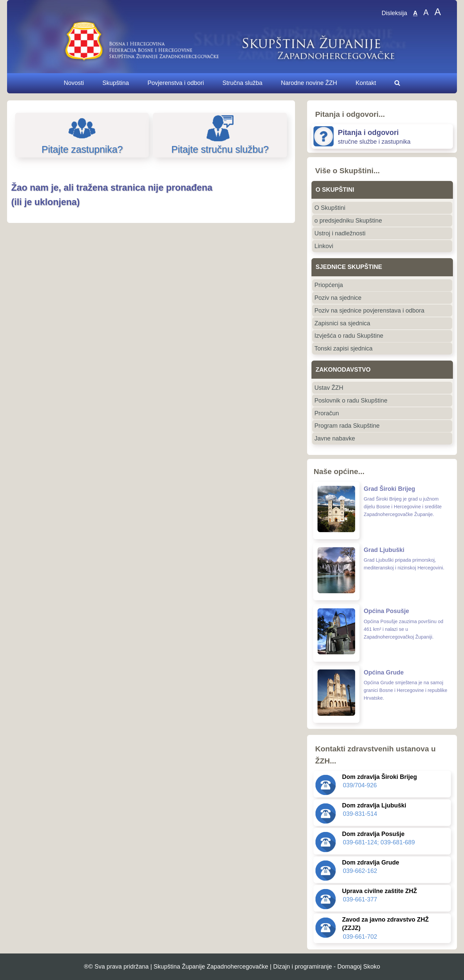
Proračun (327, 413)
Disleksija (394, 13)
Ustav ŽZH (329, 388)
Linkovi (324, 246)
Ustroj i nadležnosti (340, 233)
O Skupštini (330, 208)
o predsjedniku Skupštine (348, 221)
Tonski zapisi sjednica (344, 348)
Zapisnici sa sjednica (342, 323)
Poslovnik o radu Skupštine (351, 401)
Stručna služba (242, 83)
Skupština (116, 83)
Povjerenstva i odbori (176, 83)
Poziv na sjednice (338, 298)
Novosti (74, 83)
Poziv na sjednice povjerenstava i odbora (369, 311)
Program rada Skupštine (347, 426)
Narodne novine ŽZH (309, 83)
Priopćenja (329, 285)
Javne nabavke (335, 438)
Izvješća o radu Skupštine (349, 336)
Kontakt (366, 83)
